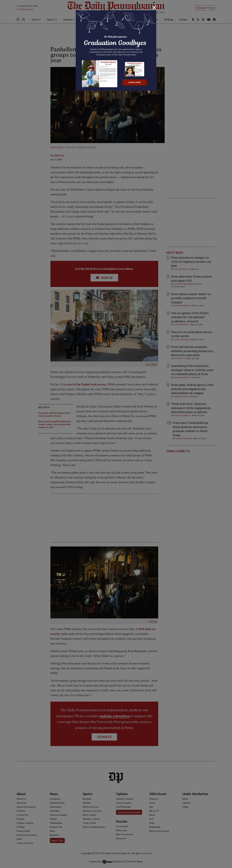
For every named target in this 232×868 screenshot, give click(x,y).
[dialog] (116, 434)
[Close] (154, 8)
